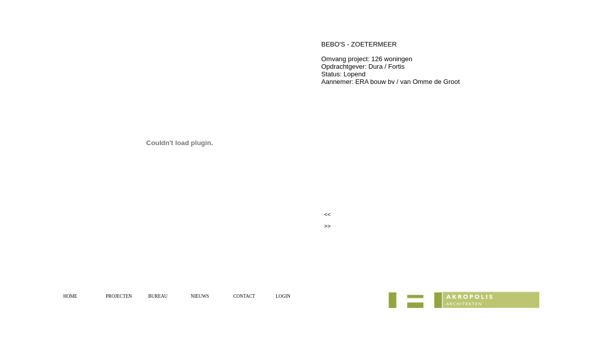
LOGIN (283, 296)
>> (327, 226)
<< (327, 214)
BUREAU (158, 296)
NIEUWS (200, 296)
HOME (70, 296)
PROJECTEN (119, 296)
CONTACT (244, 296)
